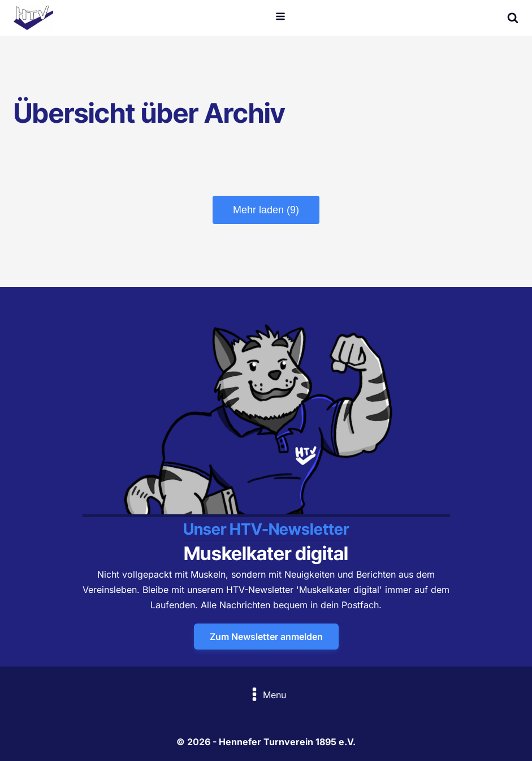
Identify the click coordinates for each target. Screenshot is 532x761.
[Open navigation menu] (280, 18)
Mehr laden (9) (266, 210)
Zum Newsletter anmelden (266, 637)
